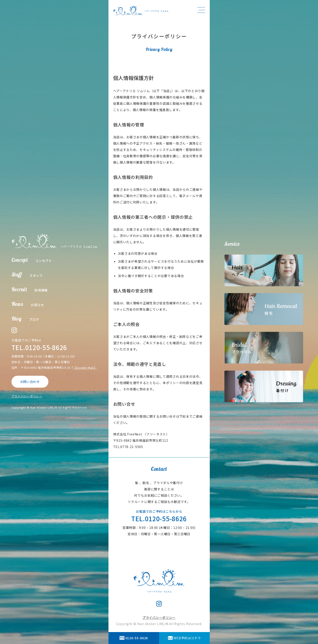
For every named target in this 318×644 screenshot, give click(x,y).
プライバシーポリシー (27, 396)
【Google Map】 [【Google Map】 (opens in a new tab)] (85, 368)
